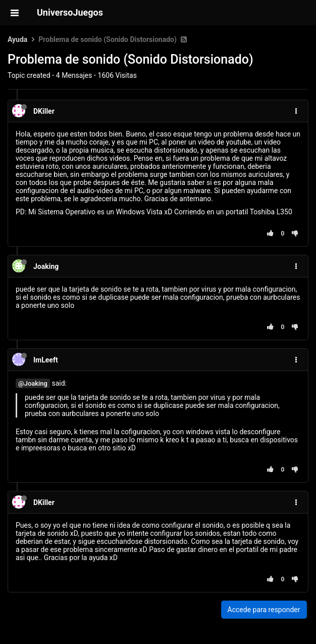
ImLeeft (46, 360)
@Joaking (33, 383)
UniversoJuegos (70, 12)
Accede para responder (264, 610)
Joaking (46, 266)
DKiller (44, 111)
